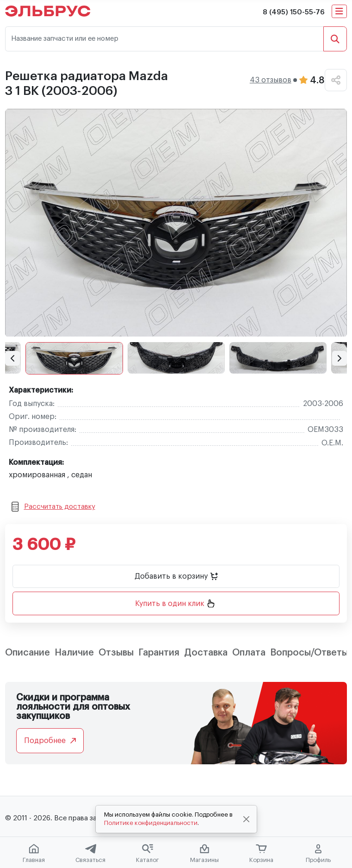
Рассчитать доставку (54, 507)
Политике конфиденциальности (151, 823)
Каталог (148, 854)
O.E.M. (332, 443)
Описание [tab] (28, 653)
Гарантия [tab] (159, 653)
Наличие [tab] (74, 653)
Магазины (204, 854)
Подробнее (50, 741)
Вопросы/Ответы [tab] (309, 653)
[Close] (246, 819)
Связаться (90, 854)
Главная (34, 854)
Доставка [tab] (206, 653)
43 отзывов (271, 80)
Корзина (261, 854)
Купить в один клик (175, 603)
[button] (12, 358)
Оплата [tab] (249, 653)
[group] (176, 223)
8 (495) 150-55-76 (294, 12)
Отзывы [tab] (116, 653)
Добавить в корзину (176, 576)
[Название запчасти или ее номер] (164, 39)
